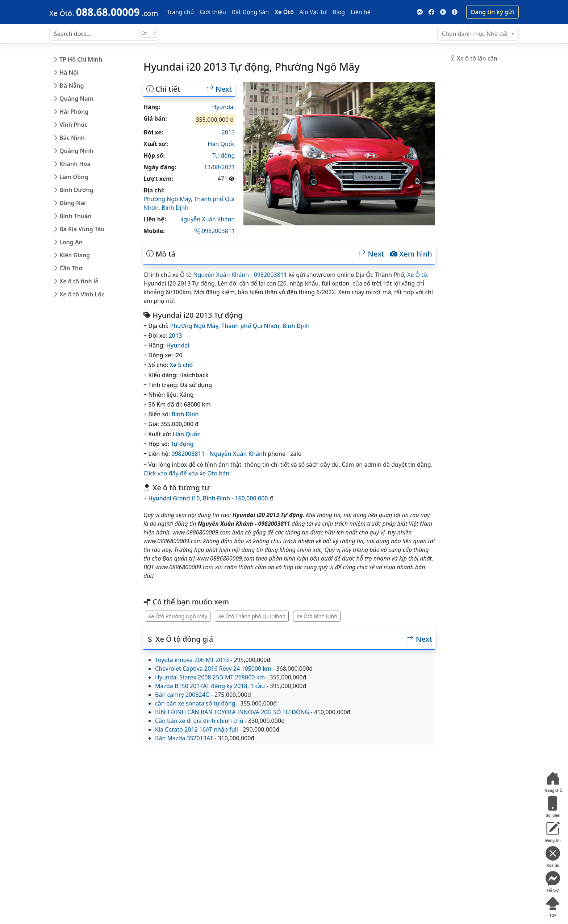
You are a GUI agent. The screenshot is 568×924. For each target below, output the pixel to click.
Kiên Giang (75, 255)
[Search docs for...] (104, 34)
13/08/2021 (219, 167)
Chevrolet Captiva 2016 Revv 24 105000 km (213, 669)
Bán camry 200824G (182, 695)
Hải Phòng (74, 112)
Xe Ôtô (284, 12)
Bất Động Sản (250, 12)
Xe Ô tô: (418, 275)
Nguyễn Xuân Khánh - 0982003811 (240, 275)
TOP (553, 905)
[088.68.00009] (104, 12)
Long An (71, 242)
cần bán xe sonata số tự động (195, 703)
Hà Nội (69, 72)
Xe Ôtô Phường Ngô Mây (178, 616)
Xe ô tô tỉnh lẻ (79, 281)
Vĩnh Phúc (74, 125)
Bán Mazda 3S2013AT (184, 738)
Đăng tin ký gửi (492, 12)
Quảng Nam (76, 99)
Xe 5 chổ (181, 365)
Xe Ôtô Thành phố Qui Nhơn (252, 616)
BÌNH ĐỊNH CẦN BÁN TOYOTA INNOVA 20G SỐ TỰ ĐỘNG (232, 712)
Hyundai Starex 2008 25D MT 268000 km (210, 677)
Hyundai (224, 107)
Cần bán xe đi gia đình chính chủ (199, 721)
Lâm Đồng (74, 177)
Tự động (224, 155)
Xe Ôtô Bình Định (317, 616)
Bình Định (175, 208)
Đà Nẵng (72, 86)
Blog (339, 12)
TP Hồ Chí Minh (81, 59)
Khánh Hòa (75, 164)
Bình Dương (76, 190)
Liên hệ (361, 12)
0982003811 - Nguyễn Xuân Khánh (219, 454)
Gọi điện (553, 805)
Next (219, 89)
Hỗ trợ (553, 880)
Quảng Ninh (76, 151)
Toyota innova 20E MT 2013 (192, 660)
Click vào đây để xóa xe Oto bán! (187, 473)
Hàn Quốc (222, 144)
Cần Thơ (71, 268)
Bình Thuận (76, 216)
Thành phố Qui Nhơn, (252, 326)
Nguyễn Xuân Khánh (207, 219)
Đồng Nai (73, 203)
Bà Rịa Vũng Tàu (82, 229)
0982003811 (215, 231)
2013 (228, 132)
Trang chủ (181, 12)
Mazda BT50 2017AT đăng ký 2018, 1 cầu (210, 686)
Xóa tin (553, 855)
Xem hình (411, 254)
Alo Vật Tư (313, 12)
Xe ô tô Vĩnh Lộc (82, 294)
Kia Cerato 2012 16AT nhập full (197, 729)
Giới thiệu (213, 12)
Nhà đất (476, 34)
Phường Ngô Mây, (169, 199)
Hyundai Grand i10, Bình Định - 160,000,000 (208, 498)
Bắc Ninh (72, 138)
